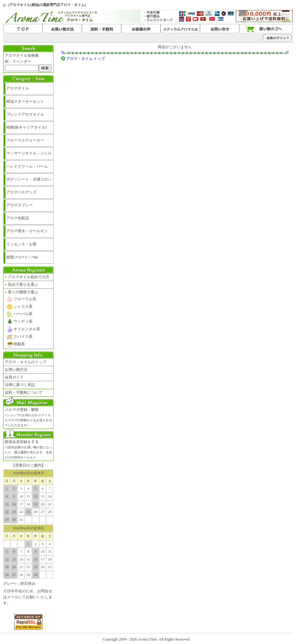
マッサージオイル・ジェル (29, 153)
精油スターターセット (25, 101)
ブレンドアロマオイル (25, 114)
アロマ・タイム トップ (85, 59)
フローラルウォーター (25, 140)
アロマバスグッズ (21, 192)
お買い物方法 (16, 370)
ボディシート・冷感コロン (29, 179)
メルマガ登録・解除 (28, 417)
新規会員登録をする (28, 449)
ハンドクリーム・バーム (27, 166)
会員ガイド (14, 377)
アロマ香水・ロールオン (27, 231)
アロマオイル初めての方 (27, 277)
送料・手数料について (24, 393)
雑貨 (22, 257)
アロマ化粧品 (18, 218)
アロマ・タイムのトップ (26, 362)
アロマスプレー (20, 205)
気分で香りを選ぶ (21, 285)
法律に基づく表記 (20, 385)
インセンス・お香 (21, 244)
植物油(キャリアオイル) (26, 127)
